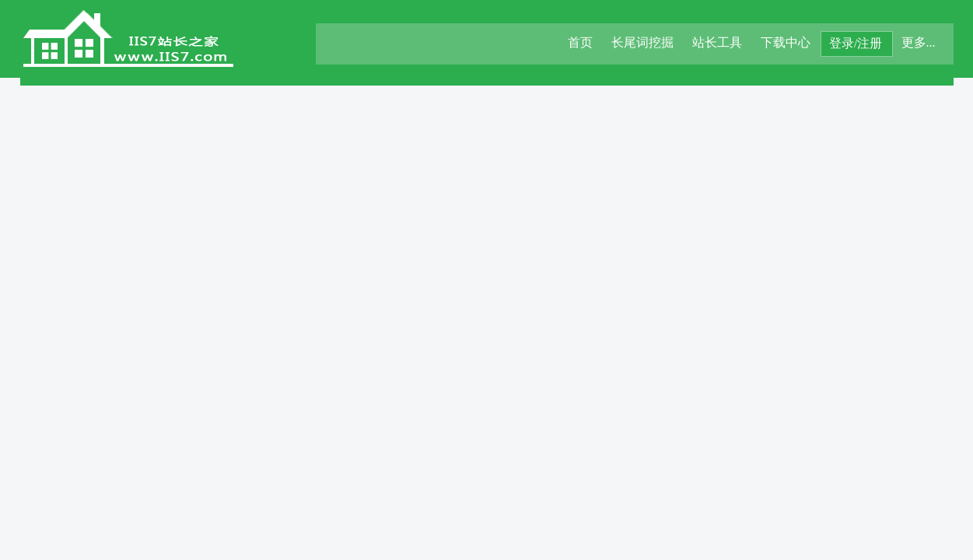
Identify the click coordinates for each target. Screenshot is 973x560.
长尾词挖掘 (642, 42)
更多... (919, 42)
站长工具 (717, 42)
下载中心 (786, 42)
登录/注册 (856, 43)
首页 (580, 42)
